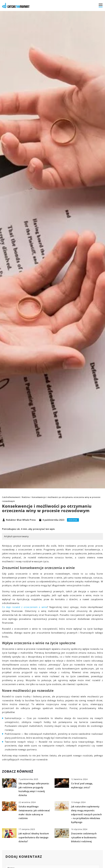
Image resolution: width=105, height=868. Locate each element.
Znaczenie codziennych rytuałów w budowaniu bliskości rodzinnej (84, 837)
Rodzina (73, 520)
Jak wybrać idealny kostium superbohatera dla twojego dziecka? (34, 837)
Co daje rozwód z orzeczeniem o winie (25, 607)
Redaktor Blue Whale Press (21, 520)
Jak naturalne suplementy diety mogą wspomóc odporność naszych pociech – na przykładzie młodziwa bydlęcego (86, 814)
